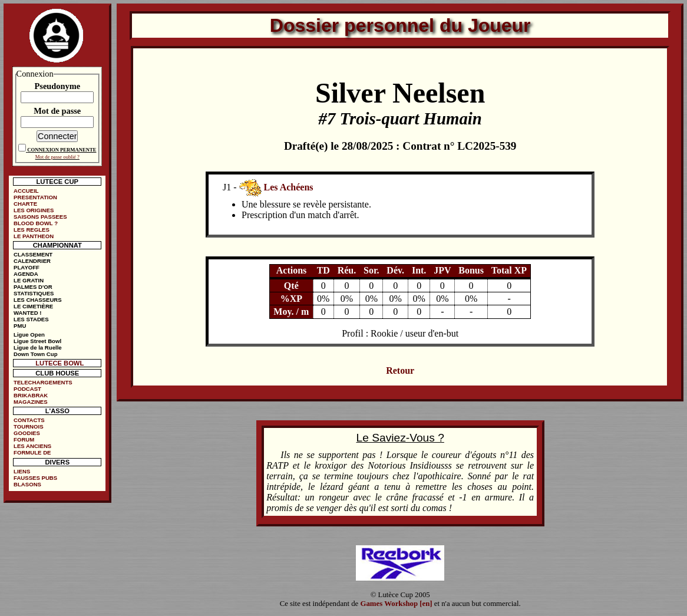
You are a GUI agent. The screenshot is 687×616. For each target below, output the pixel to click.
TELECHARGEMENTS (43, 382)
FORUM (24, 439)
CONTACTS (29, 420)
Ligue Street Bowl (37, 341)
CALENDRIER (32, 261)
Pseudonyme (57, 86)
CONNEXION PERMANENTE (62, 150)
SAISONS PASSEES (40, 217)
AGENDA (26, 274)
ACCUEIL (26, 191)
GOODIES (27, 433)
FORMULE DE (32, 452)
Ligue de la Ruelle (38, 347)
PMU (20, 326)
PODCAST (27, 389)
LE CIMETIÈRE (33, 306)
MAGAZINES (31, 402)
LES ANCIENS (32, 446)
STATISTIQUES (34, 293)
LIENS (22, 471)
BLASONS (27, 484)
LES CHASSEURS (38, 300)
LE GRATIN (29, 280)
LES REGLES (32, 230)
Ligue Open (29, 335)
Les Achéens (289, 187)
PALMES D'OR (33, 287)
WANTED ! (27, 313)
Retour (400, 370)
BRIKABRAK (31, 395)
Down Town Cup (35, 354)
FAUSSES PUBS (35, 478)
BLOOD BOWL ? (36, 223)
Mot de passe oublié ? (57, 157)
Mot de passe (57, 111)
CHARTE (25, 204)
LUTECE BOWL (60, 363)
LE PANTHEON (34, 236)
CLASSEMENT (33, 254)
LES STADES (31, 319)
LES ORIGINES (34, 210)
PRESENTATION (35, 197)
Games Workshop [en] (397, 604)
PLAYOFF (27, 267)
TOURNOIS (28, 426)
